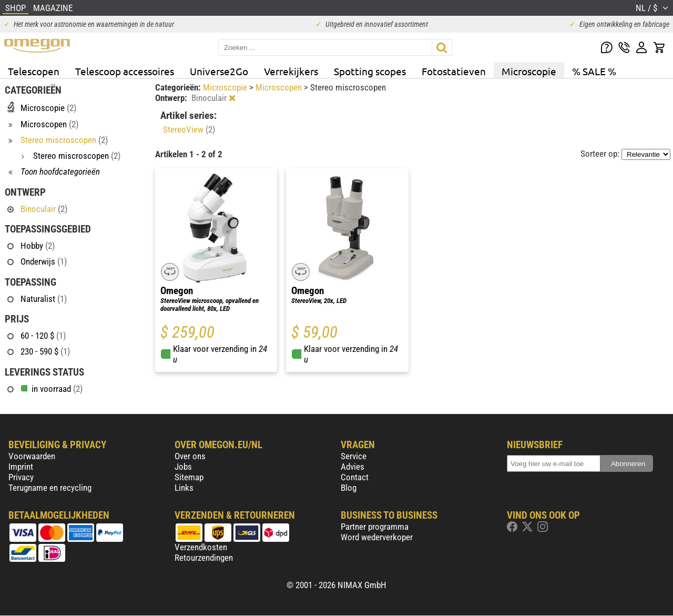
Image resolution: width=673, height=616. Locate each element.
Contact (355, 477)
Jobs (183, 467)
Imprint (21, 467)
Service (354, 456)
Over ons (190, 456)
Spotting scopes (370, 71)
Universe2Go (219, 71)
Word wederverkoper (377, 537)
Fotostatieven (454, 71)
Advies (353, 467)
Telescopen (34, 71)
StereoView (189, 129)
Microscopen (280, 87)
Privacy (21, 477)
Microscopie (529, 71)
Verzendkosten (201, 547)
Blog (349, 488)
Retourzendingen (204, 558)
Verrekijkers (291, 71)
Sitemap (189, 477)
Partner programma (375, 527)
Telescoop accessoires (125, 71)
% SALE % (594, 71)
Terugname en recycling (50, 488)
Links (184, 488)
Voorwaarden (32, 456)
